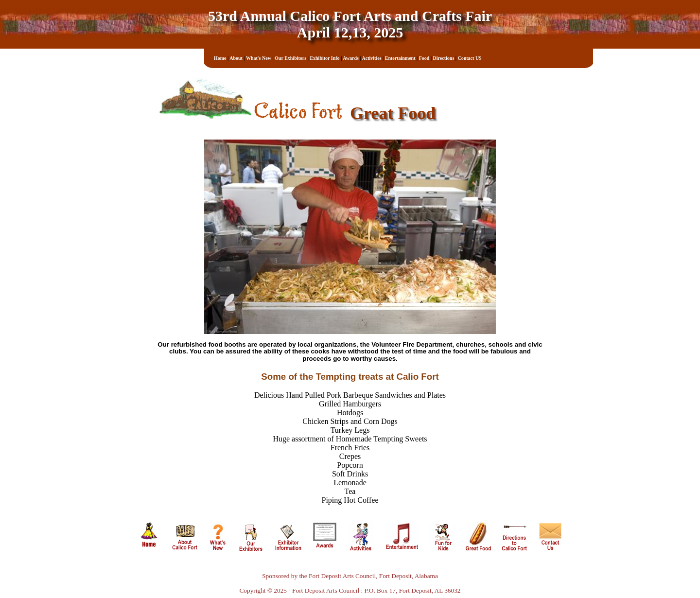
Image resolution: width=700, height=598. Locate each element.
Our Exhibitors (290, 58)
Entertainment (400, 58)
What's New (259, 58)
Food (424, 58)
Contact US (470, 58)
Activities (372, 58)
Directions (444, 58)
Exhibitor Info (324, 58)
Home (220, 58)
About (236, 58)
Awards (351, 58)
